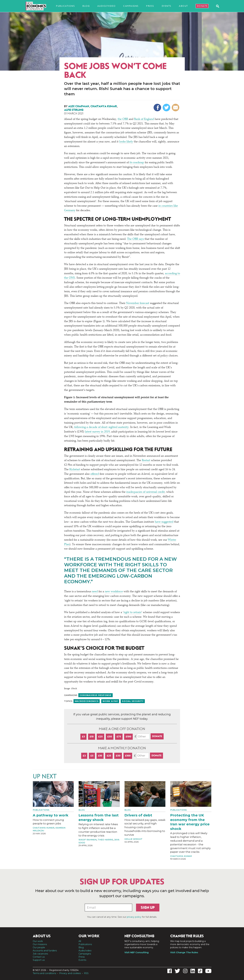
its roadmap (137, 163)
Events (167, 6)
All (80, 941)
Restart (146, 460)
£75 (119, 737)
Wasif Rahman (88, 840)
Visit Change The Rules (184, 952)
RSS (86, 973)
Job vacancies (40, 954)
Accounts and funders (45, 951)
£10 (92, 737)
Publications (65, 6)
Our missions (40, 944)
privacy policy (134, 917)
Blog (86, 6)
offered (95, 474)
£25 (100, 737)
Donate (202, 6)
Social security (133, 701)
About (183, 6)
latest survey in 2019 (97, 432)
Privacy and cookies (70, 973)
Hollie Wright (133, 839)
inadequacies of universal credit (146, 492)
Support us (39, 960)
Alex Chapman (79, 106)
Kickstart (75, 470)
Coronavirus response (96, 695)
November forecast (138, 303)
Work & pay (110, 701)
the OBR (123, 119)
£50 (110, 737)
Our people (39, 947)
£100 (128, 737)
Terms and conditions (44, 973)
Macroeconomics (87, 701)
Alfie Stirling (74, 110)
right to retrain (132, 612)
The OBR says (136, 239)
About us (42, 936)
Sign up (148, 908)
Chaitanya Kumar (104, 106)
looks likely (126, 142)
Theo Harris (105, 840)
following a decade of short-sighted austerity (101, 427)
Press (150, 6)
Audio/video (106, 6)
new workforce (114, 592)
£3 (84, 756)
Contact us (39, 957)
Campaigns (131, 6)
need (95, 592)
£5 (83, 737)
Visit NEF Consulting (136, 952)
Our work (38, 941)
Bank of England (144, 119)
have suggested (164, 522)
